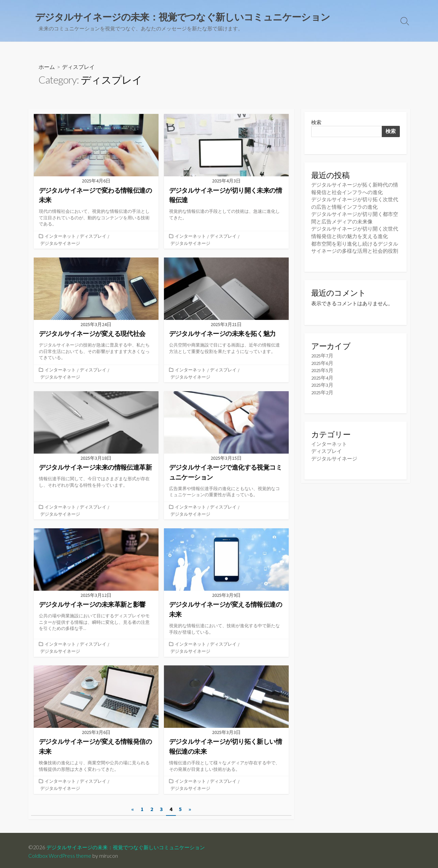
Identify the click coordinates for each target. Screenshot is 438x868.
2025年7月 (322, 354)
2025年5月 (322, 369)
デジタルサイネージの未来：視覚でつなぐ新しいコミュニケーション (131, 845)
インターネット (60, 236)
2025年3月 (322, 383)
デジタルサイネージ (60, 243)
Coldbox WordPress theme (60, 853)
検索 (316, 123)
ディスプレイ (93, 236)
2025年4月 (322, 376)
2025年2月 (322, 390)
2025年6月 (322, 361)
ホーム (47, 67)
